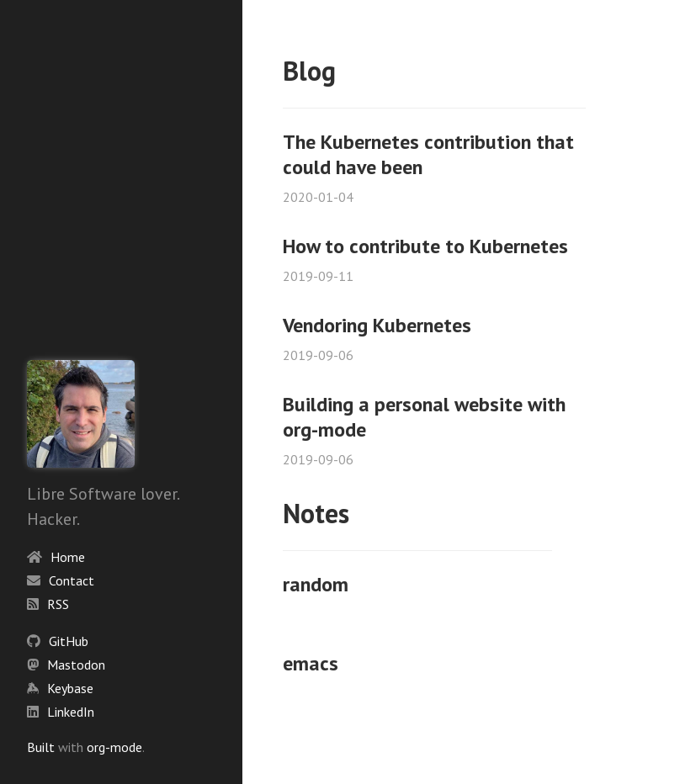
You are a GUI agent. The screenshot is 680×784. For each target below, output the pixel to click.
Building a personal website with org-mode (424, 417)
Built (41, 747)
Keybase (70, 688)
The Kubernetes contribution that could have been (428, 154)
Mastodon (76, 665)
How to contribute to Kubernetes (425, 246)
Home (68, 557)
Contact (72, 580)
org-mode (114, 747)
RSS (58, 604)
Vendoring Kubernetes (377, 325)
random (316, 584)
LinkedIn (71, 712)
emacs (311, 663)
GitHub (69, 641)
